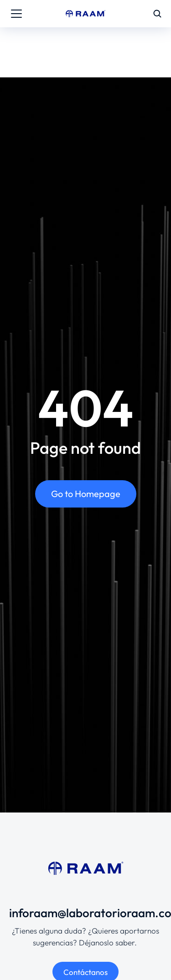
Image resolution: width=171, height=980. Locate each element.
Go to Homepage (86, 494)
